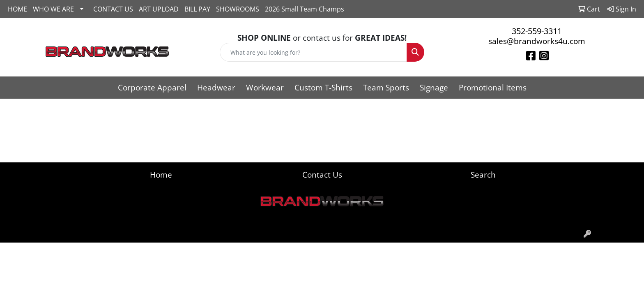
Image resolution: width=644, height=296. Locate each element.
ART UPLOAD (159, 9)
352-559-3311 (537, 31)
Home (161, 175)
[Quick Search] (314, 52)
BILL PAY (197, 9)
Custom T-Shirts (323, 87)
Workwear (265, 87)
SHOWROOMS (238, 9)
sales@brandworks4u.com (537, 41)
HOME (17, 9)
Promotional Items (493, 87)
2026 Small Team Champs (305, 9)
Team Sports (386, 87)
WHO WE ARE (53, 9)
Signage (434, 87)
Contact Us (322, 175)
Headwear (216, 87)
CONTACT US (113, 9)
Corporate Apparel (152, 87)
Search (483, 175)
